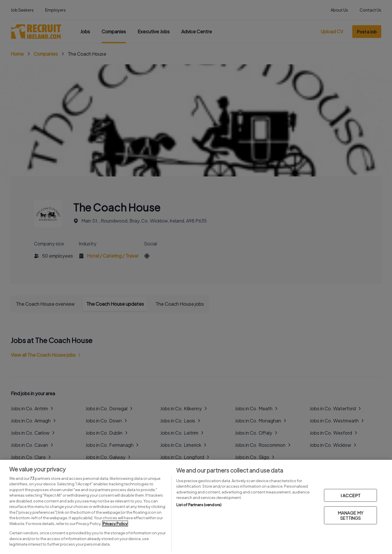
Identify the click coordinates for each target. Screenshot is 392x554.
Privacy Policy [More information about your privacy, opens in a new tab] (115, 524)
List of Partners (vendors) (199, 505)
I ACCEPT (351, 495)
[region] (196, 507)
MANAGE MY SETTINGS (351, 515)
